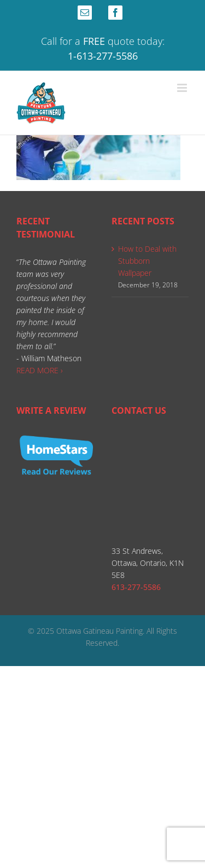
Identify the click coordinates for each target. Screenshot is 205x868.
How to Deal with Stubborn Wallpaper (147, 261)
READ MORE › (40, 370)
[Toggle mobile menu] (183, 88)
